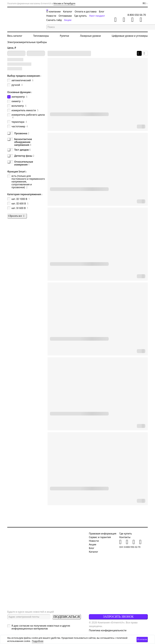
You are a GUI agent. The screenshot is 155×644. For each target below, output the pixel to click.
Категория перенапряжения (24, 194)
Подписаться (67, 617)
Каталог (69, 12)
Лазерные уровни (90, 37)
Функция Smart (16, 172)
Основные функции (19, 92)
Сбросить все (17, 216)
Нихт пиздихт (98, 16)
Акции (69, 20)
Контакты (125, 537)
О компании (54, 12)
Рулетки (64, 37)
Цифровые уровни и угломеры (130, 37)
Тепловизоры (41, 37)
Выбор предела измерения (24, 76)
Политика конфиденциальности (108, 630)
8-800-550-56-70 (139, 15)
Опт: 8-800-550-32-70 (130, 547)
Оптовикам (66, 16)
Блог (103, 12)
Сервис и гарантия (100, 537)
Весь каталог (15, 37)
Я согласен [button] (142, 639)
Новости (52, 16)
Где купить (81, 16)
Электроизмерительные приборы (27, 43)
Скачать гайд (55, 20)
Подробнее (38, 641)
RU (144, 3)
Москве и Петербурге (64, 3)
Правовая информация (103, 534)
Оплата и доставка (86, 12)
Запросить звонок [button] (118, 617)
